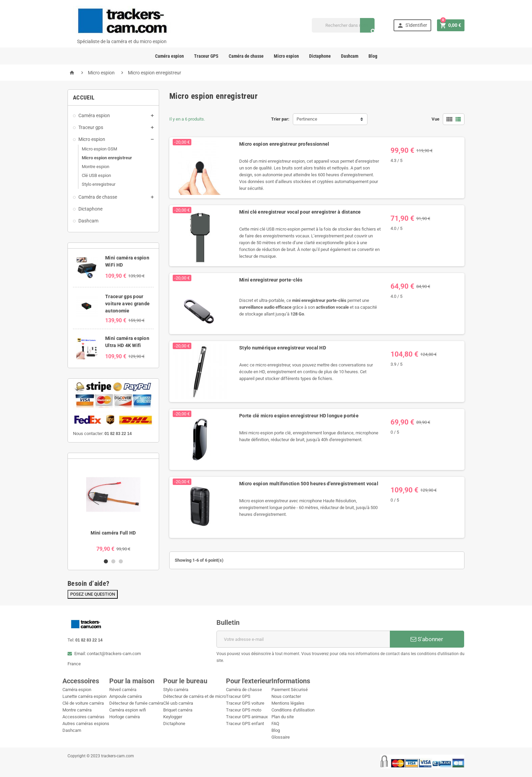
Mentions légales (288, 703)
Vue (435, 119)
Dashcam (350, 56)
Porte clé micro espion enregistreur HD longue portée (299, 416)
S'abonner (427, 639)
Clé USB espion (96, 175)
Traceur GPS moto (244, 710)
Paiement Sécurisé (290, 690)
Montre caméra (77, 710)
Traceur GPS (206, 56)
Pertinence (307, 119)
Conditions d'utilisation (293, 710)
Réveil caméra (123, 690)
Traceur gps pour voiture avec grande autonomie (127, 304)
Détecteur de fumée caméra (136, 703)
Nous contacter (286, 696)
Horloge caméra (125, 717)
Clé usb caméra (178, 703)
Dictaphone (320, 56)
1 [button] (106, 561)
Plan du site (283, 717)
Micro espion (286, 56)
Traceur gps (91, 127)
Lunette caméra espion (84, 696)
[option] (113, 508)
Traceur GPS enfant (245, 724)
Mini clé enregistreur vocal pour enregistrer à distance (300, 212)
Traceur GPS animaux (247, 717)
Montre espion (96, 167)
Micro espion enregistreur (107, 158)
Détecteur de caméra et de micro (195, 696)
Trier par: (280, 119)
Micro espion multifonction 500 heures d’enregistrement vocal (309, 484)
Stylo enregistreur (99, 184)
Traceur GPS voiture (245, 703)
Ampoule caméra (126, 696)
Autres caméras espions (86, 724)
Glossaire (281, 737)
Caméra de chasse (246, 56)
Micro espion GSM (99, 149)
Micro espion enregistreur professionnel (284, 144)
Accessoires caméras (83, 717)
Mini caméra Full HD (113, 533)
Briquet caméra (178, 710)
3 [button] (121, 561)
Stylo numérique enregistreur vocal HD (283, 348)
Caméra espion (169, 56)
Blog (373, 56)
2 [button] (113, 561)
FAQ (275, 724)
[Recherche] (343, 25)
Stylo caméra (176, 690)
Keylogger (173, 717)
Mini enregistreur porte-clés (271, 280)
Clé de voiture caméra (83, 703)
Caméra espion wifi (128, 710)
